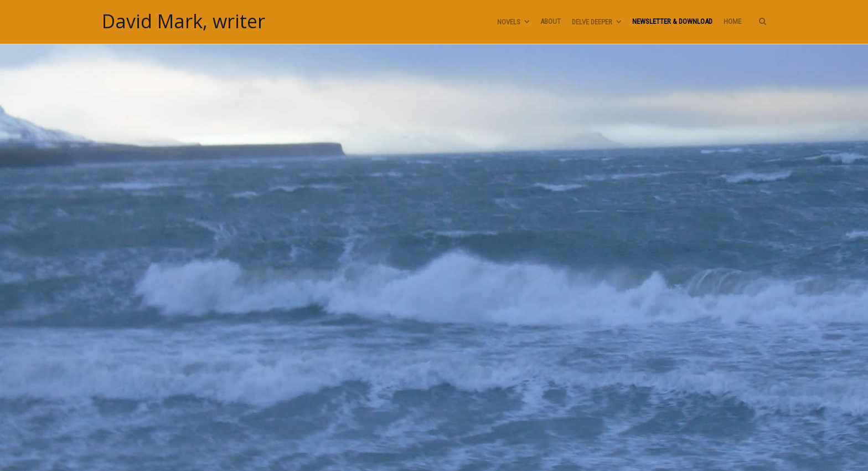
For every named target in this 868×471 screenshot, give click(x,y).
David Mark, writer (184, 22)
